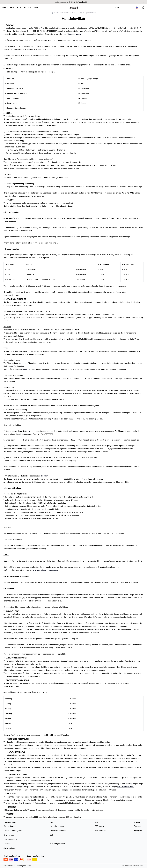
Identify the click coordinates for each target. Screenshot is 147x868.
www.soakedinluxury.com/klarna (45, 570)
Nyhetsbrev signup (57, 826)
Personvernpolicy (10, 839)
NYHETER (5, 8)
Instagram (138, 831)
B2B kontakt (100, 826)
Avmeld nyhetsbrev (57, 844)
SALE (36, 8)
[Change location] (137, 8)
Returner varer (9, 835)
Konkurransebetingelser (13, 831)
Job (51, 839)
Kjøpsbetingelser (10, 826)
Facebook (138, 826)
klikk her (44, 476)
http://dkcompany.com (72, 34)
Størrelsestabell (9, 848)
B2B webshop (100, 831)
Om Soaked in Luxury (58, 831)
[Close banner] (144, 2)
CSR (52, 835)
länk (60, 369)
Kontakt (7, 844)
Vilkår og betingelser (24, 866)
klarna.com (27, 369)
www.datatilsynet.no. (126, 787)
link (28, 431)
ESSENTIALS (28, 8)
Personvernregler (9, 866)
